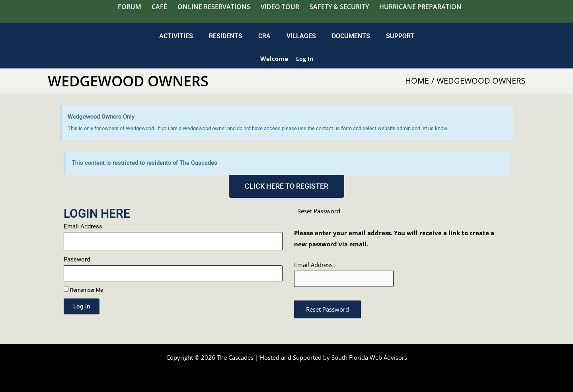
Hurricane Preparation (420, 7)
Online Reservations (214, 7)
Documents (351, 36)
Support (400, 36)
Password (77, 259)
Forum (130, 7)
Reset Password (327, 310)
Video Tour (280, 7)
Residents (226, 36)
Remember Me (83, 290)
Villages (301, 36)
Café (159, 7)
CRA (264, 36)
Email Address (83, 226)
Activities (176, 36)
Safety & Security (339, 7)
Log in (304, 59)
